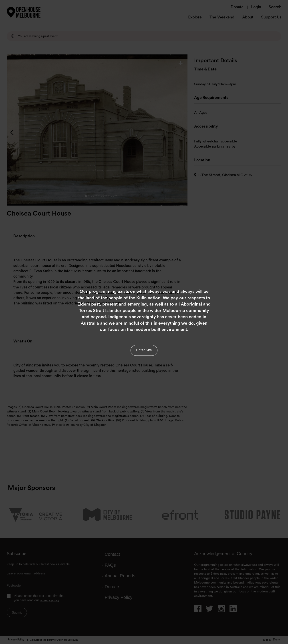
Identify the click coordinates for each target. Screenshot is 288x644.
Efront (276, 640)
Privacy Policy (16, 640)
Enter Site (144, 348)
